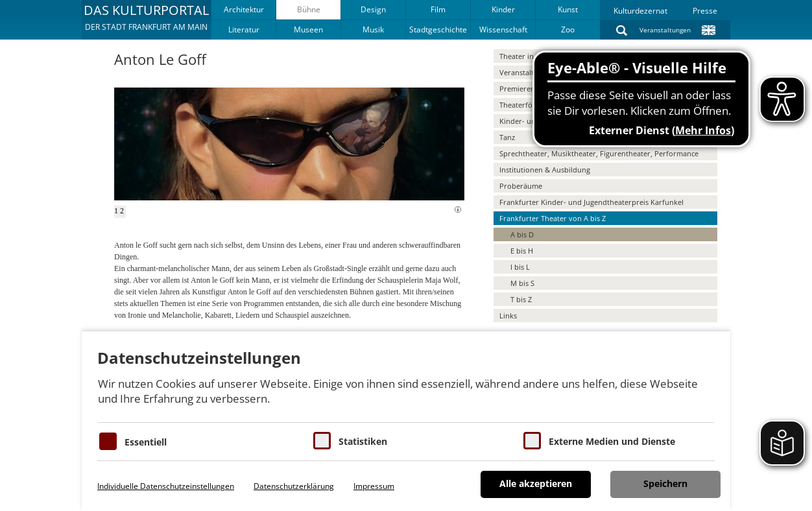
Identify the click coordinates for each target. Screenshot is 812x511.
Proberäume (521, 186)
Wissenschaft (503, 30)
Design (373, 9)
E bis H (522, 251)
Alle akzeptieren (536, 483)
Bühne (309, 9)
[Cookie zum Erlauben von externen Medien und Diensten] (532, 441)
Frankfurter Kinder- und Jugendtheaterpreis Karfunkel (591, 202)
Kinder (503, 9)
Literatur (244, 30)
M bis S (522, 283)
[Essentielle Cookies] (108, 441)
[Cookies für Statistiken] (322, 441)
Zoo (568, 30)
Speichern (665, 483)
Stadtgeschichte (438, 30)
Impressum (374, 486)
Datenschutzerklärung (294, 486)
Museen (308, 30)
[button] (146, 19)
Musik (373, 30)
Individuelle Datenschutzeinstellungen (166, 486)
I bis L (520, 267)
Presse (705, 11)
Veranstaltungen (665, 30)
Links (508, 315)
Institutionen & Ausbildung (545, 170)
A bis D (522, 234)
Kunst (568, 9)
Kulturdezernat (640, 11)
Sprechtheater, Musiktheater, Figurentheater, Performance (599, 153)
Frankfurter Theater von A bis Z (553, 218)
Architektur (244, 9)
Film (438, 9)
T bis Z (521, 299)
